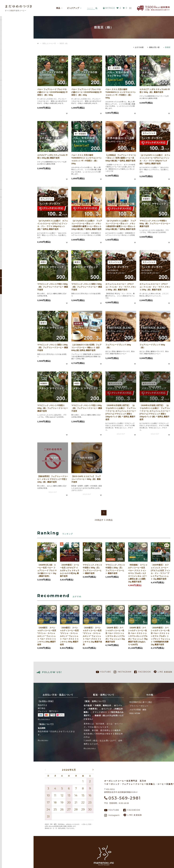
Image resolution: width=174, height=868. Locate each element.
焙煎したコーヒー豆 (11, 44)
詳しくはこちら (43, 719)
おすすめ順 (139, 47)
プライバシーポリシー (139, 706)
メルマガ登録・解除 (138, 710)
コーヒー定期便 (9, 33)
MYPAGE (107, 8)
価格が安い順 (154, 47)
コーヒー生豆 (8, 39)
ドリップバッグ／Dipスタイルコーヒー (14, 51)
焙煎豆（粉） (64, 43)
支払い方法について (11, 216)
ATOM (137, 713)
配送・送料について (11, 211)
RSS (131, 713)
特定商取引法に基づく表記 (13, 227)
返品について (8, 221)
